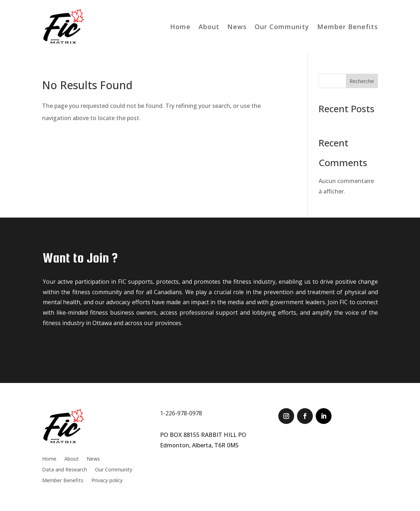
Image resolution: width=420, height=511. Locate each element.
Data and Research (65, 470)
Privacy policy (107, 481)
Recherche (362, 81)
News (237, 27)
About (209, 27)
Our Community (282, 27)
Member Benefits (348, 27)
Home (180, 27)
